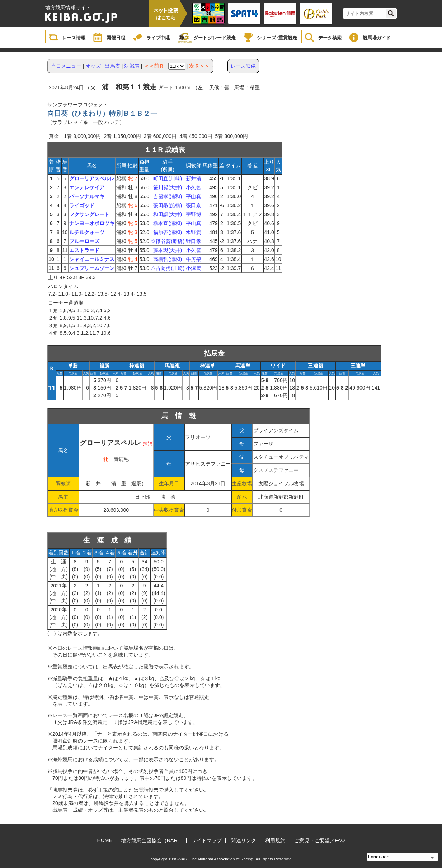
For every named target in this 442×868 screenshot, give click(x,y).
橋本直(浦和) (168, 223)
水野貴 (193, 232)
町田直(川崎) (168, 178)
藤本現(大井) (168, 250)
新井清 (193, 178)
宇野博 (193, 214)
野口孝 (193, 241)
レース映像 (243, 66)
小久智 (193, 187)
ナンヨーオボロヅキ (92, 223)
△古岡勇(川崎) (168, 268)
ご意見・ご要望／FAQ (319, 840)
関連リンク (243, 840)
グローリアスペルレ (92, 178)
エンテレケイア (87, 187)
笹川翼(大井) (168, 187)
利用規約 (275, 840)
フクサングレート (90, 214)
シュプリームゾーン (92, 268)
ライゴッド (82, 205)
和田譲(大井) (168, 214)
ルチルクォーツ (87, 232)
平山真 (193, 196)
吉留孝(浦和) (168, 196)
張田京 (193, 205)
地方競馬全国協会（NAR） (152, 840)
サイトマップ (207, 840)
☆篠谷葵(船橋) (168, 241)
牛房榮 (193, 259)
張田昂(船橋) (168, 205)
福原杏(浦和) (168, 232)
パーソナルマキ (87, 196)
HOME (105, 840)
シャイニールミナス (92, 259)
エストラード (84, 250)
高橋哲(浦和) (168, 259)
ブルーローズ (84, 241)
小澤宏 (193, 268)
